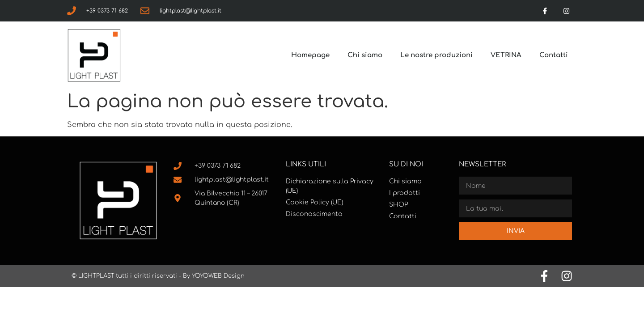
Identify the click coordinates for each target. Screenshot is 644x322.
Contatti (554, 55)
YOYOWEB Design (218, 276)
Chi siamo (365, 55)
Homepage (310, 55)
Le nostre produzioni (436, 55)
